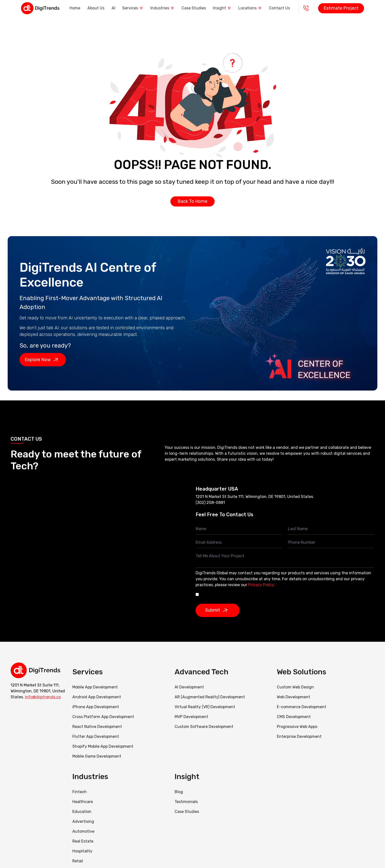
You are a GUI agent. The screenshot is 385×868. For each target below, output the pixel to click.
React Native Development (97, 727)
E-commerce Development (302, 707)
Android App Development (97, 697)
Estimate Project (351, 8)
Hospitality (82, 851)
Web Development (294, 697)
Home (68, 8)
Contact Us (288, 8)
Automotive (83, 831)
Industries (163, 8)
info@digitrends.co (43, 697)
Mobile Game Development (97, 756)
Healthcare (83, 802)
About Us (91, 8)
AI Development (189, 687)
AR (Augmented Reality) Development (210, 697)
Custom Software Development (204, 727)
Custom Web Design (295, 687)
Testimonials (186, 802)
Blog (179, 792)
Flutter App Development (96, 736)
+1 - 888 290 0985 (316, 8)
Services (131, 8)
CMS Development (294, 717)
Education (82, 812)
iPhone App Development (96, 707)
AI (110, 8)
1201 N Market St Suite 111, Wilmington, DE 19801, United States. (38, 691)
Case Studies (196, 8)
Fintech (80, 792)
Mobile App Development (95, 687)
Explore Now (43, 360)
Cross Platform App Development (103, 717)
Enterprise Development (299, 736)
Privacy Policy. (262, 585)
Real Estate (83, 841)
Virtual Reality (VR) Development (205, 707)
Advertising (83, 821)
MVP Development (191, 717)
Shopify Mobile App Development (103, 746)
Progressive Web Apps (297, 727)
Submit (218, 610)
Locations (256, 8)
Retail (78, 861)
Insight (226, 8)
